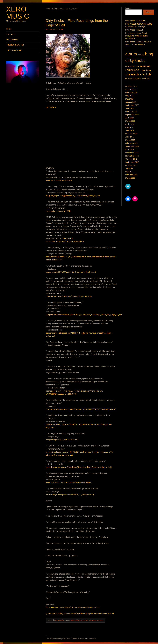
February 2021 (131, 112)
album (73, 620)
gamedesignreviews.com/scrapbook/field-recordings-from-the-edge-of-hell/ (79, 467)
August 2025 (130, 89)
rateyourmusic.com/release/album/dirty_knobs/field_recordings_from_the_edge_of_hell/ (84, 315)
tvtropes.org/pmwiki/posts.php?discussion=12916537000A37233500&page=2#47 (81, 409)
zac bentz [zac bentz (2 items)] (146, 79)
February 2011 (131, 175)
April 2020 (130, 118)
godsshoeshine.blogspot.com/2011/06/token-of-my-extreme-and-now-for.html (80, 613)
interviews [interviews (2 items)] (130, 66)
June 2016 (130, 130)
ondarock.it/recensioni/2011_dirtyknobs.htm (65, 241)
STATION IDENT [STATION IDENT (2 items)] (132, 70)
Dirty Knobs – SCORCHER (135, 21)
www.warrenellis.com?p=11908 (59, 180)
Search (128, 8)
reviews (100, 620)
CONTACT (10, 34)
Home (9, 29)
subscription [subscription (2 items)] (146, 70)
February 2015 (131, 143)
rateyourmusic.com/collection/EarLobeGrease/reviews (69, 296)
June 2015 (130, 137)
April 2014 (130, 149)
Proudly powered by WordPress (59, 639)
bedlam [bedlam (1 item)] (141, 55)
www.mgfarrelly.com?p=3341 (58, 211)
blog (78, 620)
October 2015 (131, 134)
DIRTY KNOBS (12, 40)
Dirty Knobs (59, 620)
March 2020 (130, 121)
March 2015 (130, 140)
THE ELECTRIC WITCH (15, 45)
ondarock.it (68, 238)
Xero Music (18, 13)
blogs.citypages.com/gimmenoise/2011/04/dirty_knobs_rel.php (73, 196)
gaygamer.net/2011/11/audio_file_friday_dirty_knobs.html (71, 272)
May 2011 (129, 172)
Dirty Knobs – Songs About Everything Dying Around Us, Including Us (137, 36)
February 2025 (131, 93)
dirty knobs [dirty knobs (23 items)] (135, 60)
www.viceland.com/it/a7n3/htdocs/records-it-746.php (69, 482)
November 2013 (132, 153)
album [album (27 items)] (131, 54)
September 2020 (132, 115)
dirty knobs (84, 620)
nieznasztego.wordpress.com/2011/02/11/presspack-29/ (70, 495)
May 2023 (129, 99)
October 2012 (131, 159)
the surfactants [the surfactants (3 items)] (133, 79)
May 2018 (129, 127)
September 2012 (132, 162)
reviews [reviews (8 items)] (145, 66)
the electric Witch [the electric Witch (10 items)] (138, 74)
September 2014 (132, 146)
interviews (93, 620)
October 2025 (131, 86)
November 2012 (132, 156)
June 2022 (130, 108)
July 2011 (129, 169)
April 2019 (130, 124)
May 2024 (129, 96)
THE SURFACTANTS (14, 50)
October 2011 (131, 165)
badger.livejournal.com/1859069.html (62, 440)
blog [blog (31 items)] (149, 54)
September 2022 (132, 105)
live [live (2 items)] (137, 66)
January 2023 (131, 102)
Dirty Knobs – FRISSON (134, 30)
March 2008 (130, 178)
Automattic (91, 639)
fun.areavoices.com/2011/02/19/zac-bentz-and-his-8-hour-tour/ (73, 607)
